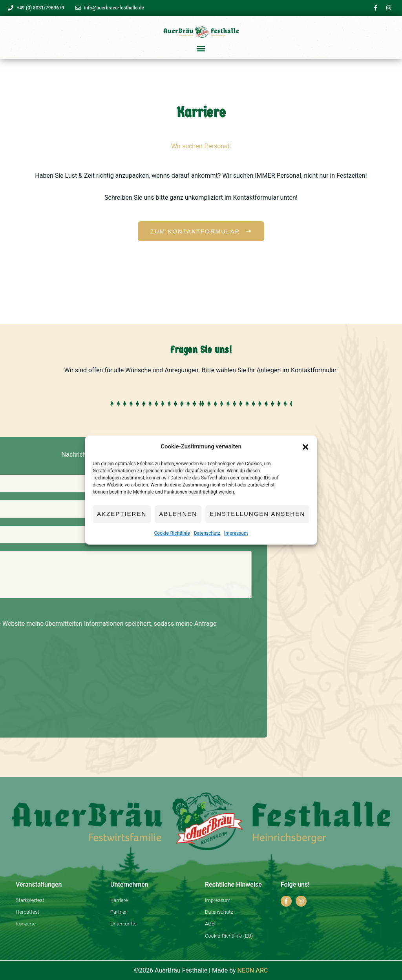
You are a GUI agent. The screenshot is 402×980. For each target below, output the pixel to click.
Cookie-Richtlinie (172, 533)
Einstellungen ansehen (257, 514)
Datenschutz (207, 533)
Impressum (236, 533)
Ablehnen (178, 514)
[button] (305, 447)
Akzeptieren (122, 514)
